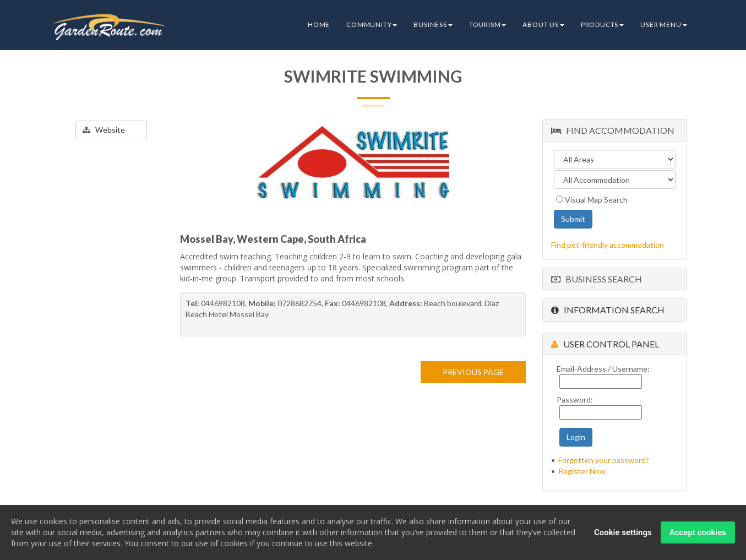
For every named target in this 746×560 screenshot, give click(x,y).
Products (602, 25)
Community (372, 25)
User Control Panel (605, 344)
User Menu (663, 25)
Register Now (582, 471)
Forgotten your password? (604, 460)
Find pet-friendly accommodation (608, 245)
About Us (543, 25)
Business (433, 25)
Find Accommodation (613, 130)
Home (319, 25)
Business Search (597, 279)
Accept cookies (698, 533)
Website (104, 130)
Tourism (488, 25)
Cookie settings (623, 533)
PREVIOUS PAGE (473, 372)
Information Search (608, 310)
